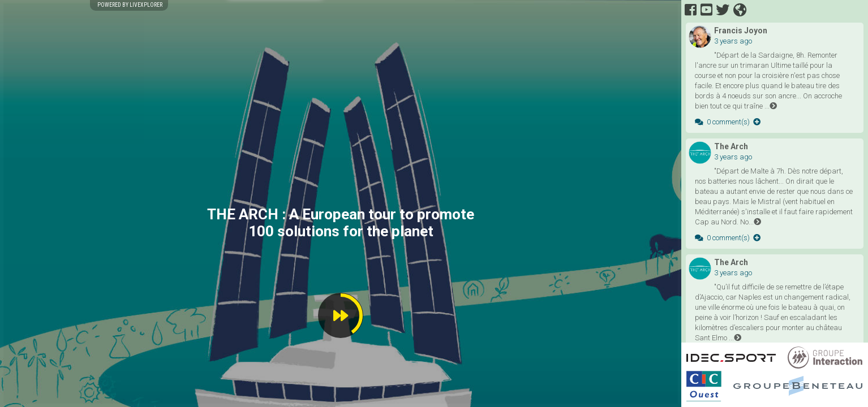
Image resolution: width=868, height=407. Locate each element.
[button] (341, 315)
